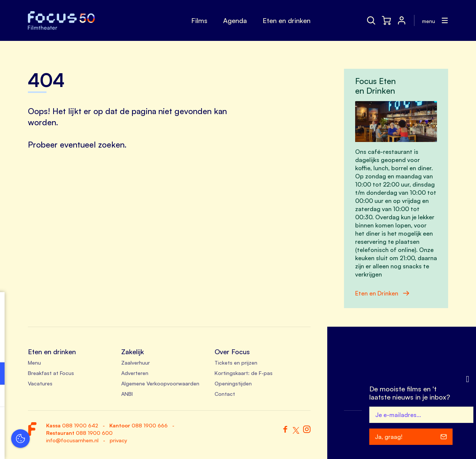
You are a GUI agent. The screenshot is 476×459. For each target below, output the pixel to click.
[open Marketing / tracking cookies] (115, 397)
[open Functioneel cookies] (115, 374)
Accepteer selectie (63, 445)
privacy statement (33, 349)
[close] (115, 306)
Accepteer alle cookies (63, 424)
